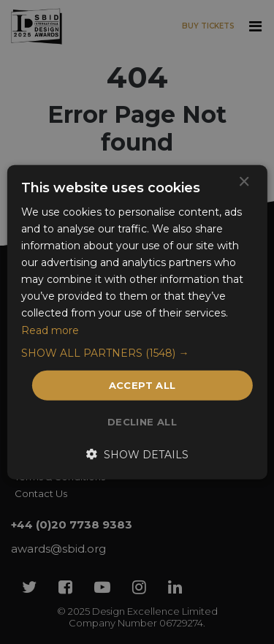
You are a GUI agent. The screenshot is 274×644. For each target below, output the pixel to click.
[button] (137, 352)
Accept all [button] (142, 384)
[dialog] (137, 322)
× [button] (244, 182)
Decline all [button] (142, 422)
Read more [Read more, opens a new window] (50, 330)
